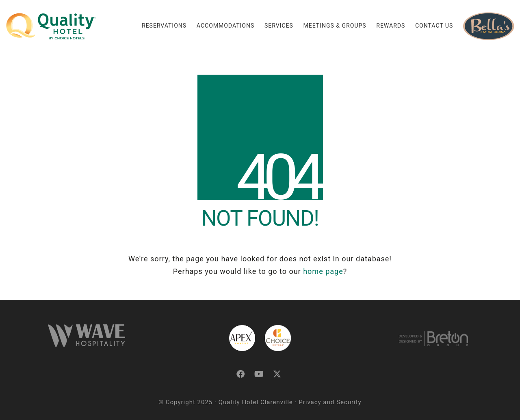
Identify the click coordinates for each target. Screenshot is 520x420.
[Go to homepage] (51, 26)
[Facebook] (241, 374)
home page (323, 271)
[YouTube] (259, 374)
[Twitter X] (277, 374)
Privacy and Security (330, 402)
